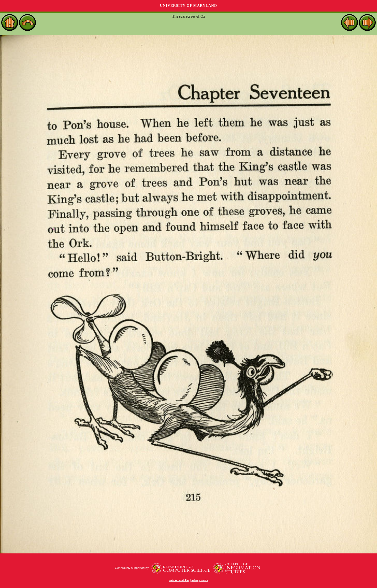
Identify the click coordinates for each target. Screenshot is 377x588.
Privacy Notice (200, 580)
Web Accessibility (179, 580)
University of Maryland (188, 6)
